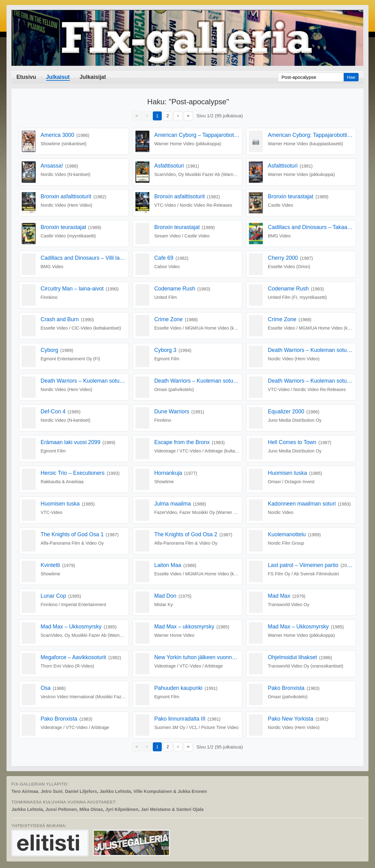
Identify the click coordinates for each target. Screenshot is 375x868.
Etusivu (26, 77)
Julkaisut (58, 77)
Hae (351, 77)
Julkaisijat (93, 77)
